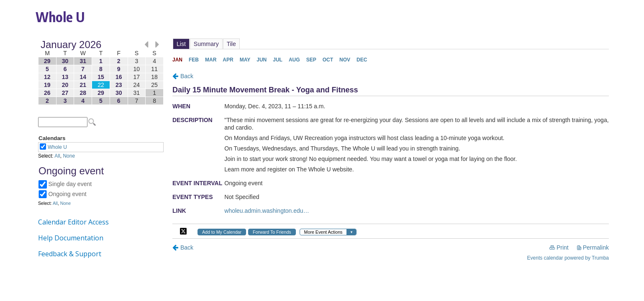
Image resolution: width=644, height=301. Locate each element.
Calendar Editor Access (73, 222)
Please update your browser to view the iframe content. (101, 73)
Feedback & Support (70, 254)
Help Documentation (71, 238)
